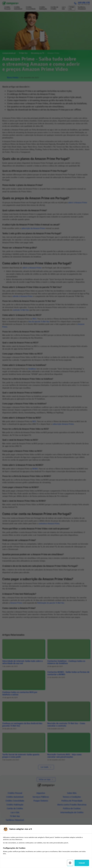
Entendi (82, 863)
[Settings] (70, 863)
